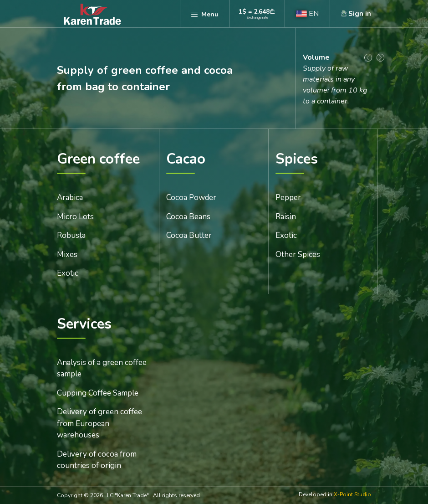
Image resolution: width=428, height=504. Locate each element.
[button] (307, 14)
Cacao (186, 160)
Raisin (286, 217)
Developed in (335, 495)
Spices (297, 160)
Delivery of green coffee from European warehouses (99, 423)
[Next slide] (380, 58)
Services (84, 325)
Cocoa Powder (191, 198)
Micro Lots (75, 217)
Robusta (71, 235)
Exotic (68, 273)
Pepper (288, 198)
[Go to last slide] (368, 58)
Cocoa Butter (189, 235)
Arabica (70, 198)
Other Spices (298, 255)
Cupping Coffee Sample (98, 393)
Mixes (67, 255)
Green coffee (98, 160)
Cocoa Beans (188, 217)
